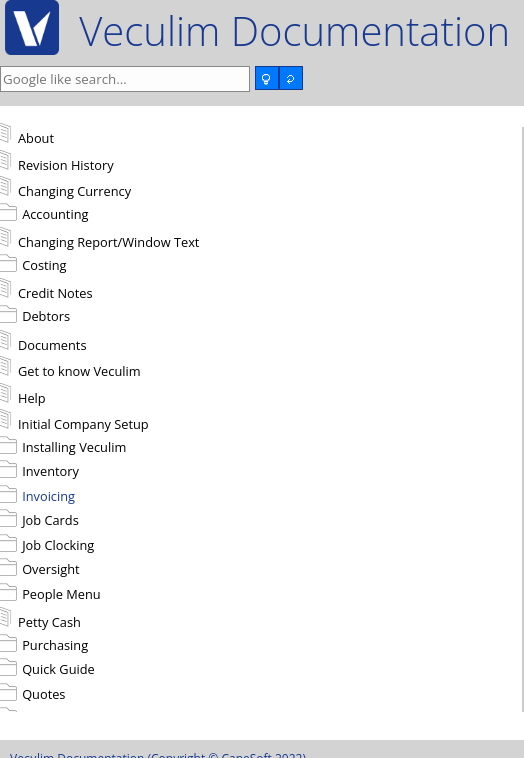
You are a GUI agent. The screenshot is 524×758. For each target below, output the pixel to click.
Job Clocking (58, 545)
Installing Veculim (74, 447)
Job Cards (50, 520)
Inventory (50, 471)
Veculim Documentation (294, 30)
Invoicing (48, 496)
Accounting (55, 214)
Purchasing (55, 645)
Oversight (50, 569)
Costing (44, 265)
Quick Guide (58, 669)
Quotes (43, 694)
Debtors (46, 316)
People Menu (61, 594)
